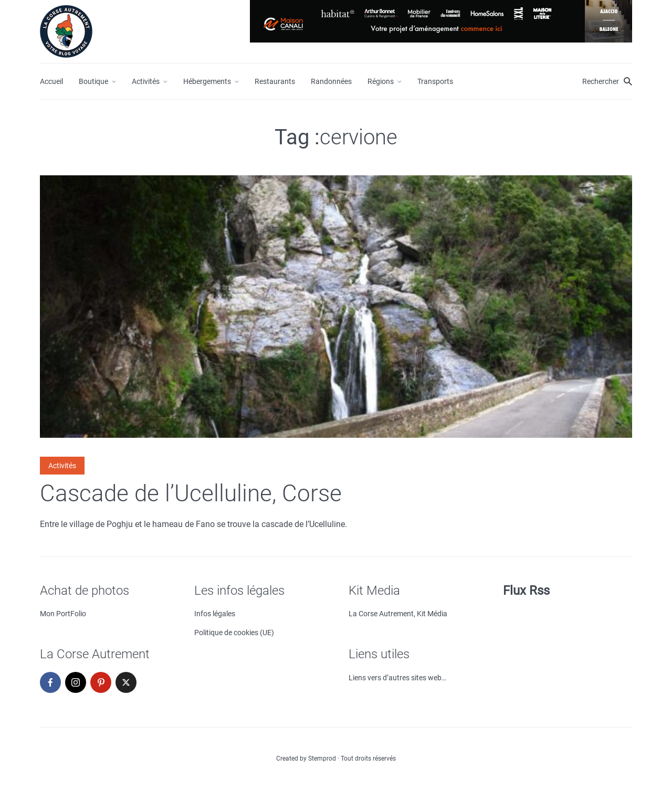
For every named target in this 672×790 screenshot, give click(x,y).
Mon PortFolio (63, 614)
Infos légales (215, 614)
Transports (435, 81)
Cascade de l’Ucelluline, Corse (191, 493)
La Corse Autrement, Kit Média (398, 614)
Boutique (93, 81)
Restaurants (275, 81)
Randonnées (331, 81)
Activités (146, 81)
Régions (381, 81)
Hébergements (207, 81)
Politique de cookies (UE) (234, 633)
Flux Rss (526, 591)
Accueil (51, 81)
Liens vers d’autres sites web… (397, 678)
